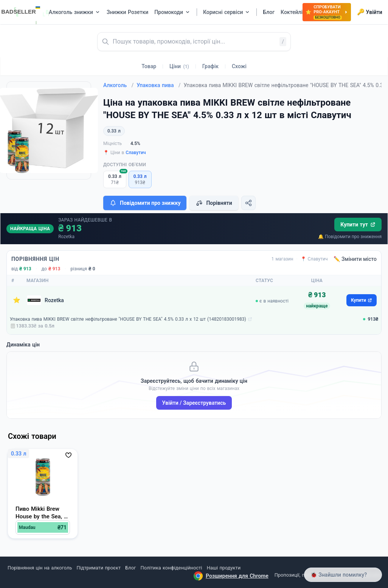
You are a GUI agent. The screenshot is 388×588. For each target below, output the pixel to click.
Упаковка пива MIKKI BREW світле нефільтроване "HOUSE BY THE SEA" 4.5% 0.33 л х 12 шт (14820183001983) (128, 319)
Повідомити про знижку (145, 203)
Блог (130, 568)
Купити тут (358, 225)
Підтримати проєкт (99, 568)
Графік (210, 66)
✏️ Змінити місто (355, 259)
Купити (362, 300)
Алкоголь (118, 85)
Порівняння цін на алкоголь (40, 568)
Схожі (239, 66)
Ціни (179, 66)
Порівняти (214, 203)
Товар (149, 66)
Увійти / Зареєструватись (194, 403)
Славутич (136, 153)
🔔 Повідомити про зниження (350, 237)
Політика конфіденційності (171, 568)
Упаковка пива (158, 85)
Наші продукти (224, 568)
